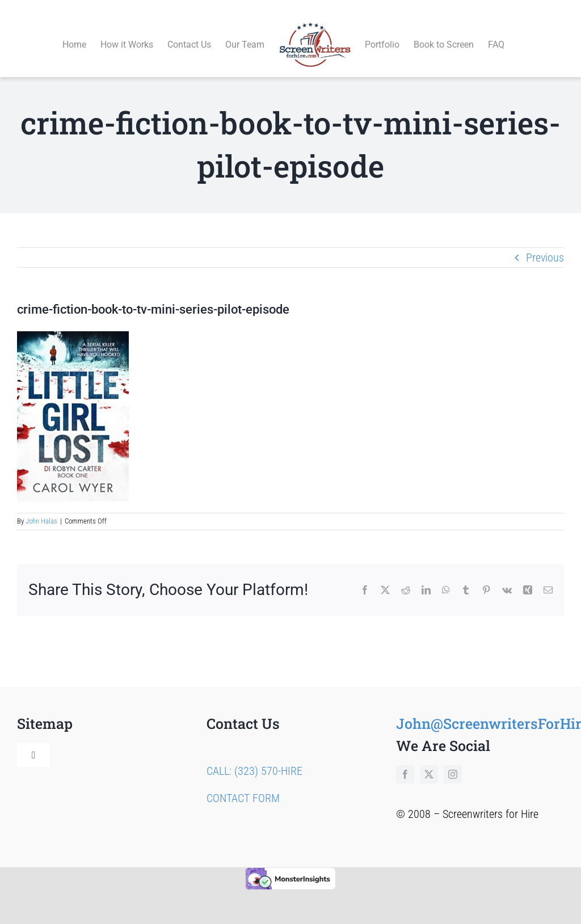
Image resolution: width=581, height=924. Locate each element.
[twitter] (429, 761)
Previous (545, 244)
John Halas (41, 509)
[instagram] (453, 761)
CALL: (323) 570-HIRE (254, 758)
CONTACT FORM (243, 785)
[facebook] (405, 761)
